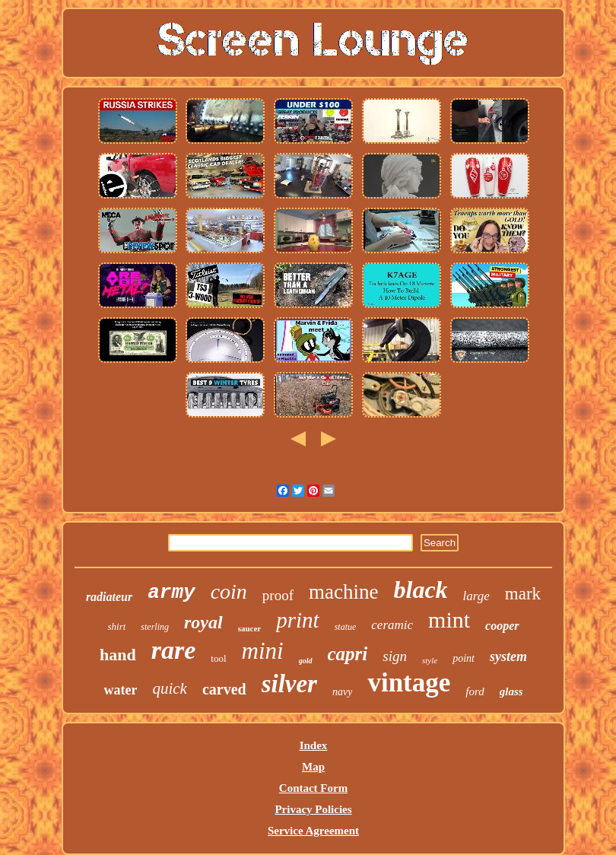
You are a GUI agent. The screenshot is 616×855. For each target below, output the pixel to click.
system (508, 656)
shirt (116, 626)
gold (306, 661)
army (171, 593)
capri (348, 654)
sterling (155, 627)
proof (278, 595)
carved (224, 689)
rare (174, 650)
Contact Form (313, 788)
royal (203, 622)
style (430, 660)
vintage (409, 683)
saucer (250, 628)
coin (229, 591)
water (120, 690)
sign (395, 656)
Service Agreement (313, 831)
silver (289, 684)
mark (523, 594)
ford (475, 691)
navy (342, 692)
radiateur (109, 597)
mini (263, 651)
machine (343, 592)
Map (313, 767)
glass (511, 691)
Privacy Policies (313, 809)
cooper (502, 626)
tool (218, 658)
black (420, 590)
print (297, 620)
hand (118, 655)
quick (169, 688)
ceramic (392, 625)
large (476, 596)
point (464, 658)
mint (449, 620)
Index (314, 745)
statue (346, 627)
